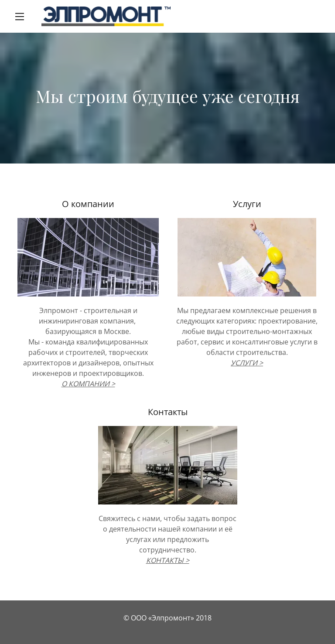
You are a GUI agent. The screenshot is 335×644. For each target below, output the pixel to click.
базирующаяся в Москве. (88, 331)
